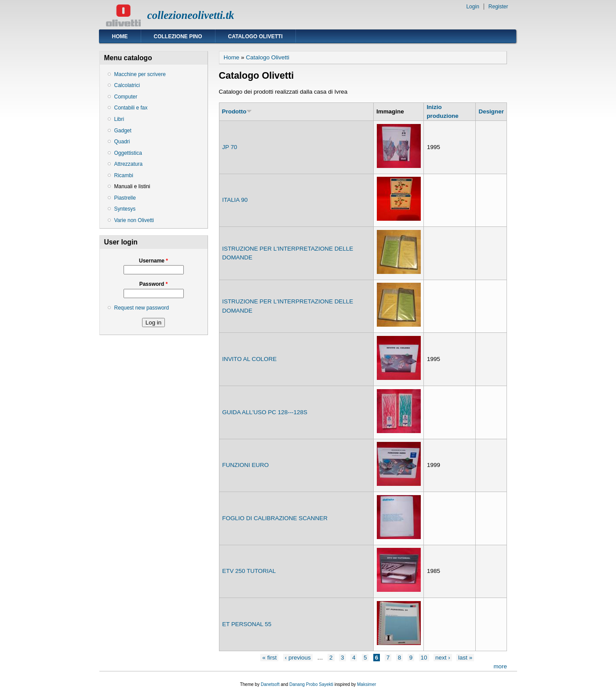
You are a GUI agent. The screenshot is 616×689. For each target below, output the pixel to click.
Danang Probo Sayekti (311, 684)
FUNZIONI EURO (245, 465)
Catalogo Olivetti (255, 36)
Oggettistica (128, 153)
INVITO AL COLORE (249, 359)
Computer (126, 97)
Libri (119, 119)
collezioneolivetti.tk (191, 15)
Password (154, 284)
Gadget (123, 131)
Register (498, 7)
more (500, 666)
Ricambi (124, 175)
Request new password (142, 308)
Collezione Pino (178, 36)
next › (443, 658)
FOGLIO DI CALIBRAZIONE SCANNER (275, 518)
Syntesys (125, 209)
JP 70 (230, 147)
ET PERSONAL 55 (247, 624)
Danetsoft (270, 684)
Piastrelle (125, 198)
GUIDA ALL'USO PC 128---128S (265, 412)
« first (269, 658)
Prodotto (237, 111)
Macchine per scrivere (140, 74)
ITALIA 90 (235, 200)
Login (472, 7)
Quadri (122, 142)
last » (465, 658)
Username (153, 261)
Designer (491, 111)
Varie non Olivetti (134, 220)
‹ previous (298, 658)
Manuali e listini (132, 186)
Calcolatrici (127, 85)
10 (424, 658)
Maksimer (366, 684)
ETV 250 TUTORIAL (249, 571)
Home (120, 36)
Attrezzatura (129, 164)
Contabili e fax (131, 108)
